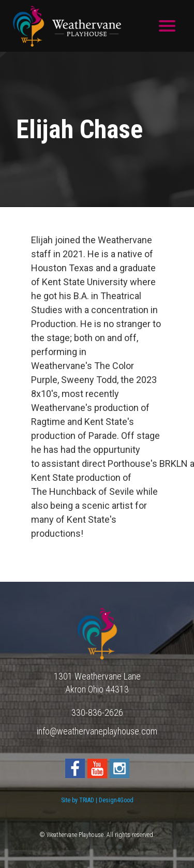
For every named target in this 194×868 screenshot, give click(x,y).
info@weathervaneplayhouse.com (97, 731)
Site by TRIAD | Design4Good (97, 800)
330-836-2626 (97, 712)
